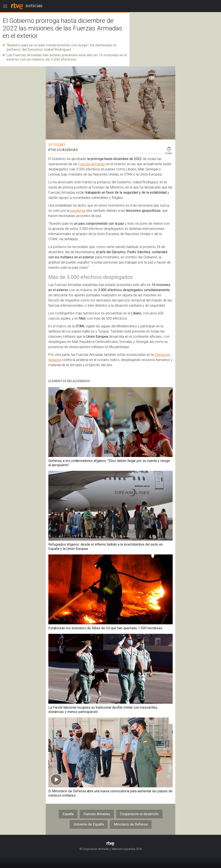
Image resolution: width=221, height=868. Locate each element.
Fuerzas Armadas (92, 164)
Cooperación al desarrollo (139, 814)
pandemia (78, 211)
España (68, 814)
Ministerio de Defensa (131, 824)
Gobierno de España (89, 824)
